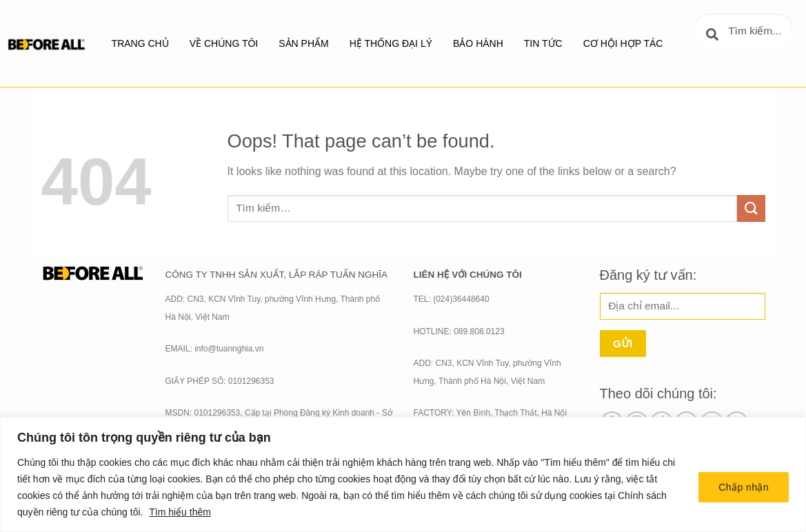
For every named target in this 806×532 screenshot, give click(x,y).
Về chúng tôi (224, 43)
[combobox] (744, 31)
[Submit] (751, 208)
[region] (403, 474)
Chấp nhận (744, 487)
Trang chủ (140, 43)
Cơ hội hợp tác (623, 43)
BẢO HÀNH (478, 43)
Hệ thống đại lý (391, 43)
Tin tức (543, 43)
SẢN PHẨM (303, 43)
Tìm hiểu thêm (180, 512)
